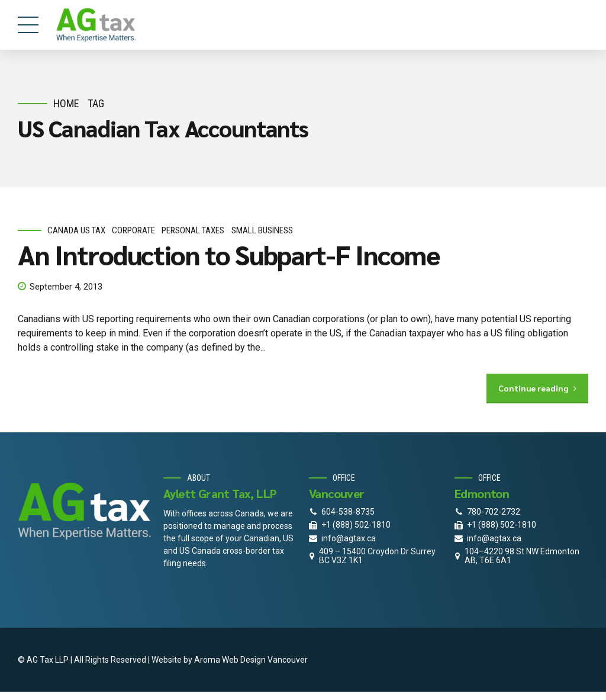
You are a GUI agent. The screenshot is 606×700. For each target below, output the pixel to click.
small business (262, 230)
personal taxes (193, 230)
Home (66, 103)
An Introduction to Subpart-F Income (229, 255)
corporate (133, 230)
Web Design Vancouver (265, 660)
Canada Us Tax (76, 230)
